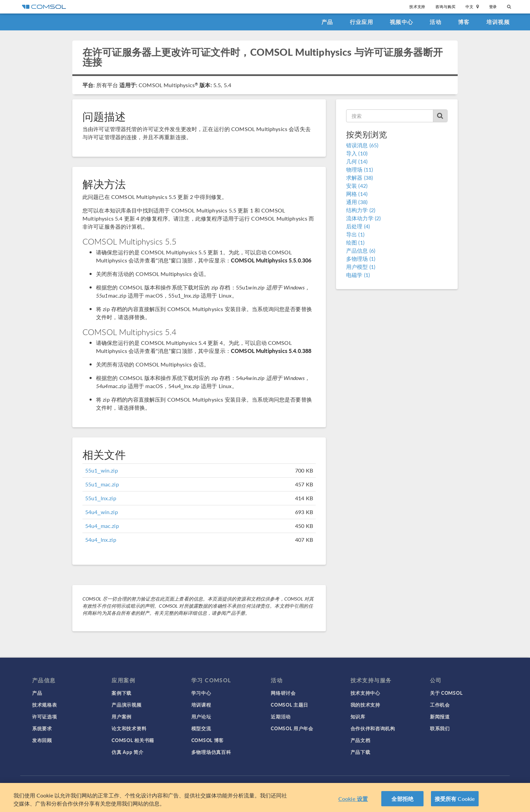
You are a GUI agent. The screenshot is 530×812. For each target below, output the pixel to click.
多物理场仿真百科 (211, 752)
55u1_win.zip (102, 470)
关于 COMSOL (446, 693)
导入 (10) (357, 153)
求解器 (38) (359, 177)
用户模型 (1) (361, 267)
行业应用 (362, 22)
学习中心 (201, 693)
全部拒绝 (402, 801)
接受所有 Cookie (455, 801)
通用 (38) (357, 202)
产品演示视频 (126, 705)
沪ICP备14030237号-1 (281, 785)
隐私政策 (191, 785)
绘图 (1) (355, 242)
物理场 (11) (359, 169)
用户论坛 (201, 716)
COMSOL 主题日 (290, 705)
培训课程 (201, 705)
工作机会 (440, 705)
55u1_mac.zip (102, 484)
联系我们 (440, 728)
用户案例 (122, 716)
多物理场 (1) (361, 259)
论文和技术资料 (129, 728)
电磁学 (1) (358, 275)
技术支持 (417, 7)
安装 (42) (357, 186)
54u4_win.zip (102, 512)
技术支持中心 (365, 693)
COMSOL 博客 (208, 740)
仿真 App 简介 (127, 752)
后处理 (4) (358, 226)
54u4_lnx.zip (101, 540)
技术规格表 (45, 705)
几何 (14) (357, 161)
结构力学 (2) (361, 210)
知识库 (358, 716)
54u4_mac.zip (102, 526)
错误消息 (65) (362, 145)
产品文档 (360, 740)
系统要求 (42, 728)
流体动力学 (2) (363, 218)
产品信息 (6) (361, 250)
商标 (209, 785)
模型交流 (201, 728)
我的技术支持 (365, 705)
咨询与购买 (445, 7)
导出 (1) (355, 234)
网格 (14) (357, 194)
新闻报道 (440, 716)
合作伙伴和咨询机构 (373, 728)
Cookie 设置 (353, 801)
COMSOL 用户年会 (292, 728)
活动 (436, 22)
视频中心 (401, 22)
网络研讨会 (283, 693)
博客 (464, 22)
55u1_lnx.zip (101, 498)
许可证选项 (45, 716)
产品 (327, 22)
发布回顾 (42, 740)
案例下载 (122, 693)
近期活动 (281, 716)
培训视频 (498, 22)
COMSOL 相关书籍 (133, 740)
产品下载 (360, 752)
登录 (493, 7)
